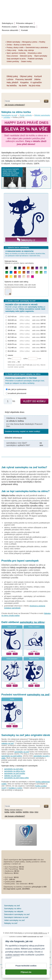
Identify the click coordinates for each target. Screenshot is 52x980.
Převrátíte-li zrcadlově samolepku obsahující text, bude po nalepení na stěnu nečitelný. (25, 381)
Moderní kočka (34, 659)
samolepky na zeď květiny (12, 756)
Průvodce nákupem (24, 23)
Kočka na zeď (12, 627)
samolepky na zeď (38, 695)
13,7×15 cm (12, 316)
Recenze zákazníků (10, 30)
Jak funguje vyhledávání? (15, 105)
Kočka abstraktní (12, 659)
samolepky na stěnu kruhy (15, 771)
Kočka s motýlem (34, 627)
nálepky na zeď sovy (12, 776)
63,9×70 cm (12, 344)
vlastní (10, 355)
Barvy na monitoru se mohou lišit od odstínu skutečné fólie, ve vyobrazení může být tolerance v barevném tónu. (25, 253)
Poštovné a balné (9, 27)
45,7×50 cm (12, 337)
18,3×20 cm (12, 320)
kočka (7, 812)
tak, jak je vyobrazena (17, 389)
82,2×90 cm (12, 351)
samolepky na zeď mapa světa (16, 778)
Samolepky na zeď (9, 115)
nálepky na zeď (7, 743)
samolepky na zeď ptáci (14, 769)
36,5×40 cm (12, 334)
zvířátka (7, 117)
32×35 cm (12, 330)
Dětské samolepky (42, 115)
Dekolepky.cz (8, 23)
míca (31, 812)
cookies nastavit (12, 955)
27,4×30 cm (12, 327)
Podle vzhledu (26, 115)
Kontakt (25, 30)
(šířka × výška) (25, 316)
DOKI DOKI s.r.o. (40, 933)
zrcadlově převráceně (17, 393)
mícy (36, 812)
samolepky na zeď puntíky (15, 773)
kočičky (26, 812)
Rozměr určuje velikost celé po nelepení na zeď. (25, 308)
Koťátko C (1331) (16, 788)
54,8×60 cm (12, 341)
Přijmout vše (26, 972)
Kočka (12, 699)
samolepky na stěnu (32, 622)
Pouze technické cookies (26, 966)
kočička (19, 812)
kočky (12, 812)
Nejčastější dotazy (28, 27)
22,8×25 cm (12, 323)
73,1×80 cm (12, 348)
